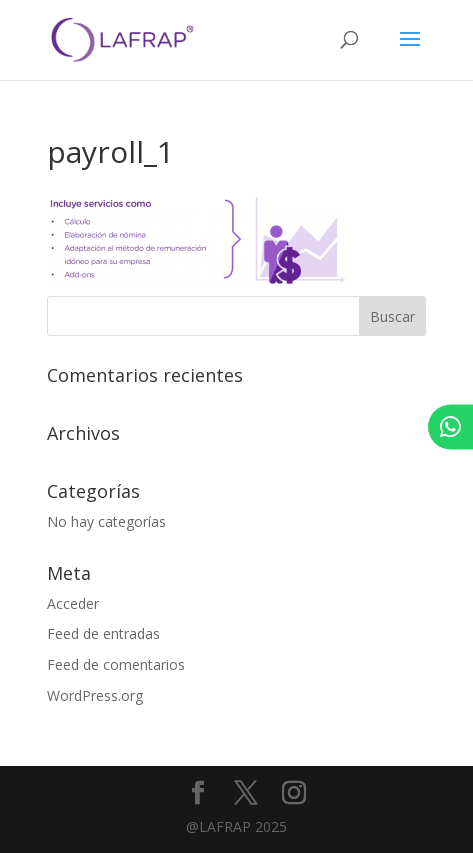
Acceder (73, 603)
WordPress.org (95, 695)
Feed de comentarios (116, 664)
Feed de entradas (103, 633)
